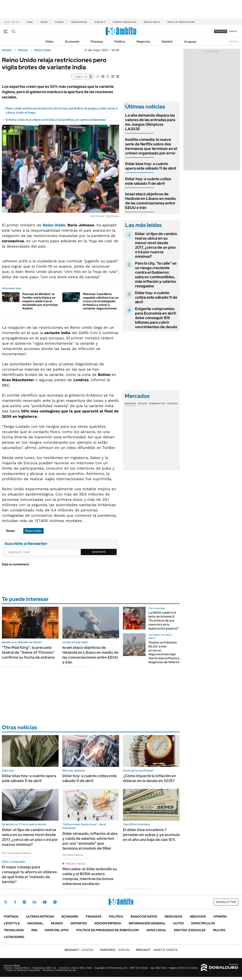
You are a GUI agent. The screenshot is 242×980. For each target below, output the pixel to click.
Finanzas (97, 42)
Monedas (131, 404)
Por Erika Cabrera (73, 855)
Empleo (59, 22)
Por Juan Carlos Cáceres (16, 853)
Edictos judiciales (190, 930)
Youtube (45, 902)
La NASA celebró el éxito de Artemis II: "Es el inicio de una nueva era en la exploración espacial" (164, 620)
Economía (72, 42)
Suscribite (99, 552)
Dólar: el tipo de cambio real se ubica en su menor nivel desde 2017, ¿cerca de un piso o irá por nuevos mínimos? (156, 245)
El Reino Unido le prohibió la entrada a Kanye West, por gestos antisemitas (56, 120)
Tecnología (14, 930)
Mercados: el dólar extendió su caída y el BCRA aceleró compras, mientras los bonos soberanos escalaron (90, 876)
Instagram (24, 902)
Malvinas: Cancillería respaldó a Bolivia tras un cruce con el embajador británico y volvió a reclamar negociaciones (101, 301)
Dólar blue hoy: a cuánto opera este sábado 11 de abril (151, 166)
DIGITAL (79, 950)
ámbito (7, 50)
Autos (178, 923)
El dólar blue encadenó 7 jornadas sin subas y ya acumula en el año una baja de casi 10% (151, 835)
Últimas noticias (40, 917)
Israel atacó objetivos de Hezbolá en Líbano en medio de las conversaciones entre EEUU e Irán (150, 201)
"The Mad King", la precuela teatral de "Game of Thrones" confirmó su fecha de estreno (28, 652)
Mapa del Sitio (57, 930)
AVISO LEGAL (156, 930)
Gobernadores (79, 22)
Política (120, 42)
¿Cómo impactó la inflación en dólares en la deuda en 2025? (150, 778)
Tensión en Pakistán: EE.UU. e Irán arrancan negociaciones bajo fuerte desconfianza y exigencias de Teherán (164, 652)
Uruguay (190, 42)
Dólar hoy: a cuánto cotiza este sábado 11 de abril (148, 181)
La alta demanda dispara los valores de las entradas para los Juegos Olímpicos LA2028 (150, 122)
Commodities (157, 404)
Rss (34, 930)
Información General (147, 923)
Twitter (6, 902)
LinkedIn (34, 902)
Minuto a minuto (76, 864)
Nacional (35, 923)
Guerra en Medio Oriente (181, 22)
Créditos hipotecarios (124, 22)
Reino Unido (43, 50)
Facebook (15, 902)
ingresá (233, 31)
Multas (219, 930)
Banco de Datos (144, 917)
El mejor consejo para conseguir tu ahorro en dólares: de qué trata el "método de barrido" (30, 874)
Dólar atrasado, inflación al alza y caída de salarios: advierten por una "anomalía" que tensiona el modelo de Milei (90, 841)
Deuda (44, 22)
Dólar (30, 22)
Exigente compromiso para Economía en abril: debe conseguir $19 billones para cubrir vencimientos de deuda (156, 318)
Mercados (173, 917)
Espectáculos (203, 923)
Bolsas (143, 404)
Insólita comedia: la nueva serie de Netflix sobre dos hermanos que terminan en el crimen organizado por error (151, 146)
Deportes (79, 923)
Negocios (143, 42)
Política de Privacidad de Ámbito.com (107, 930)
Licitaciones (14, 937)
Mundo (23, 50)
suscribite (221, 31)
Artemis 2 (100, 22)
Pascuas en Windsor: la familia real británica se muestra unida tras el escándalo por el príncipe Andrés (40, 301)
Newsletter (233, 41)
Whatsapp (55, 902)
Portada (11, 917)
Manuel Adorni (152, 22)
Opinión (167, 42)
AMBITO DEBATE (157, 950)
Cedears (172, 404)
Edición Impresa (108, 923)
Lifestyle (12, 923)
